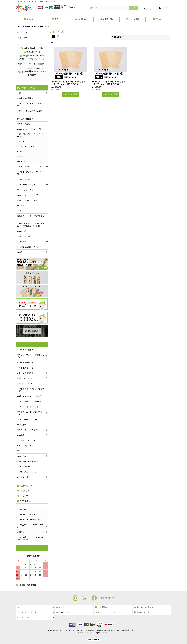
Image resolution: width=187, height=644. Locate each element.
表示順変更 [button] (118, 38)
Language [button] (93, 639)
